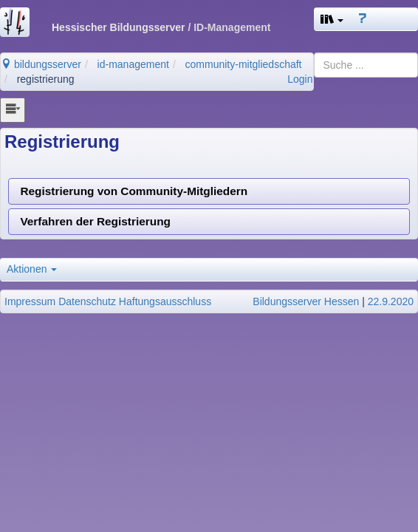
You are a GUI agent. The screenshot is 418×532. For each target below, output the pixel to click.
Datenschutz (87, 301)
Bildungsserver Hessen (306, 301)
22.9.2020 (391, 301)
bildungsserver (41, 64)
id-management (133, 64)
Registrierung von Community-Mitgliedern (134, 191)
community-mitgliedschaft (244, 64)
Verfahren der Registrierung (95, 221)
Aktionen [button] (32, 269)
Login (300, 79)
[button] (332, 19)
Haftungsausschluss (165, 301)
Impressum (30, 301)
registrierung (46, 79)
